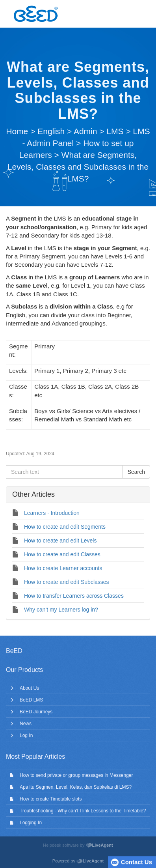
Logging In (31, 823)
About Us (29, 688)
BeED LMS (31, 700)
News (26, 724)
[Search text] (64, 472)
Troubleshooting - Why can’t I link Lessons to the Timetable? (83, 811)
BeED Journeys (36, 712)
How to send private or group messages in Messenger (76, 775)
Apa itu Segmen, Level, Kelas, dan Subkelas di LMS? (76, 787)
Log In (26, 735)
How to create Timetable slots (51, 799)
